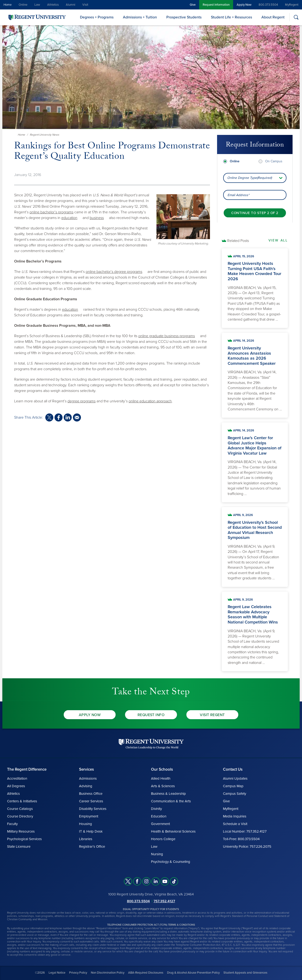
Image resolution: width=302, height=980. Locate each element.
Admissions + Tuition (140, 17)
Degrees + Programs (97, 17)
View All (278, 240)
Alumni (71, 5)
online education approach (150, 401)
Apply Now (244, 5)
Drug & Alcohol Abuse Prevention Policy (193, 973)
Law (37, 5)
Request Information (216, 5)
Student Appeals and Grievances (245, 973)
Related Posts (238, 241)
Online (23, 5)
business (97, 218)
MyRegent (292, 5)
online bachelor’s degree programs (114, 272)
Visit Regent (212, 715)
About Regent (273, 17)
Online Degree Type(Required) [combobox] (250, 178)
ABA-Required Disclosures (146, 973)
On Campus (274, 161)
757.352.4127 (164, 901)
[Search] (296, 17)
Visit (85, 5)
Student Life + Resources (231, 17)
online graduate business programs (167, 336)
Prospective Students (184, 17)
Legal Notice (57, 973)
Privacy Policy (78, 973)
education (69, 218)
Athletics (53, 5)
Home (8, 5)
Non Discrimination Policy (108, 973)
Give (193, 5)
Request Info (151, 715)
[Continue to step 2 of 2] (255, 213)
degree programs (82, 401)
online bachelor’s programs (51, 212)
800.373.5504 (268, 5)
